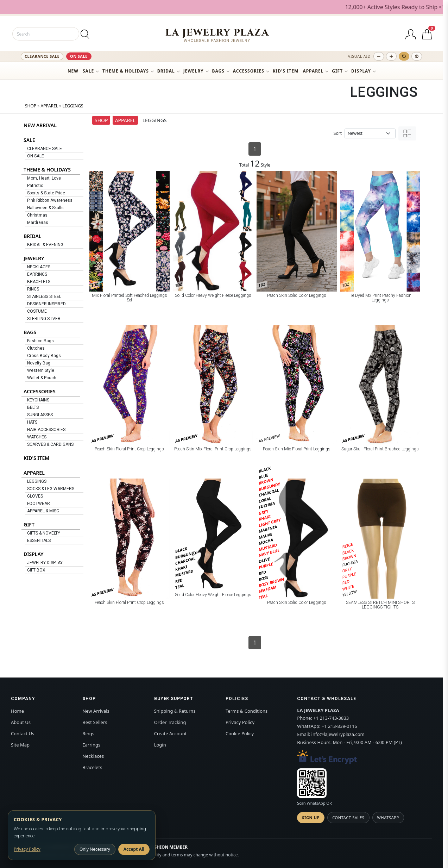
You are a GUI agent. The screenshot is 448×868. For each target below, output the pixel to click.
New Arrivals (96, 711)
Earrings (91, 745)
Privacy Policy (240, 722)
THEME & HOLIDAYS (126, 71)
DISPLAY (361, 71)
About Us (21, 722)
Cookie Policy (240, 733)
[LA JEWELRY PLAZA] (217, 35)
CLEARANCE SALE (42, 56)
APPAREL (313, 71)
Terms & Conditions (247, 711)
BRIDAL (166, 71)
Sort (338, 133)
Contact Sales (348, 817)
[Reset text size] (404, 56)
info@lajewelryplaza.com (338, 734)
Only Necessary (95, 849)
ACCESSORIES (249, 71)
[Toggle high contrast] (417, 56)
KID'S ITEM (286, 71)
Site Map (20, 745)
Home (17, 711)
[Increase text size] (391, 56)
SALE (88, 71)
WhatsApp (388, 817)
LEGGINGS (73, 106)
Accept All (134, 849)
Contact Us (23, 733)
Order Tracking (170, 722)
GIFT (337, 71)
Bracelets (92, 767)
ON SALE (79, 56)
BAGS (218, 71)
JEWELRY (194, 71)
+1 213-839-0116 (339, 726)
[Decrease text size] (379, 56)
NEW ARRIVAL (40, 125)
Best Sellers (95, 722)
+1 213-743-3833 (331, 718)
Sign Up (311, 817)
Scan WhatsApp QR (314, 803)
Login (160, 745)
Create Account (171, 733)
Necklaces (93, 756)
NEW (73, 71)
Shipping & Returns (175, 711)
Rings (88, 733)
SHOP (31, 106)
